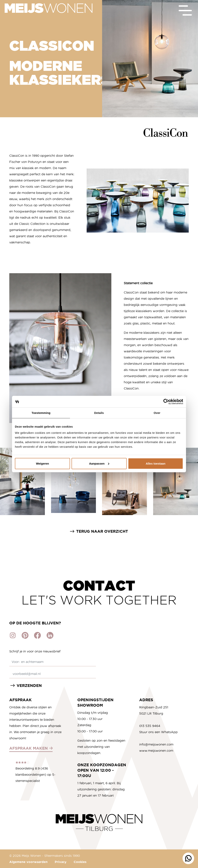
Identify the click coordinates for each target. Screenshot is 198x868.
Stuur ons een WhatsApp (158, 732)
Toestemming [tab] (41, 413)
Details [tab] (99, 413)
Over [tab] (157, 413)
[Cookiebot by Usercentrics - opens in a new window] (166, 402)
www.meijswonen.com (156, 751)
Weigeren (42, 463)
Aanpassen (99, 463)
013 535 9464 (150, 726)
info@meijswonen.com (156, 744)
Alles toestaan (156, 463)
